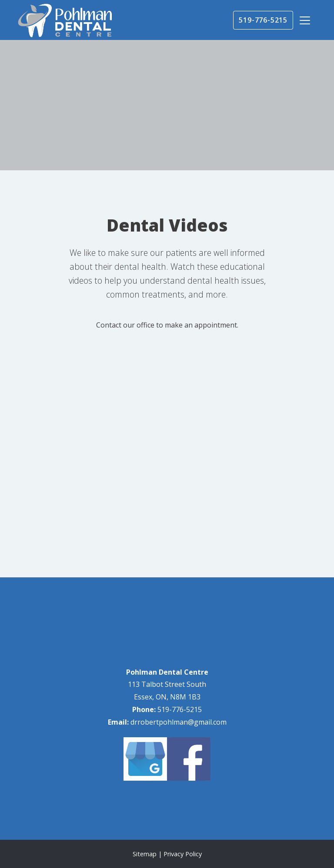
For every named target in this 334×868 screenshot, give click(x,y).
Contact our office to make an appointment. (167, 325)
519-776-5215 (263, 20)
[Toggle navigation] (305, 20)
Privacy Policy (183, 854)
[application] (167, 480)
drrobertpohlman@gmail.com (179, 722)
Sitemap (145, 854)
